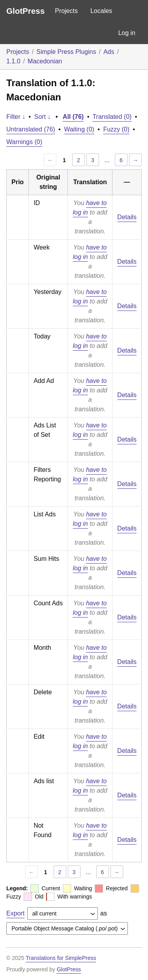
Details (127, 217)
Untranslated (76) (31, 129)
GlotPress (25, 11)
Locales (101, 11)
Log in (127, 33)
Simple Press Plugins (66, 52)
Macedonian (45, 61)
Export (15, 913)
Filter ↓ (16, 117)
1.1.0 (13, 61)
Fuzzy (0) (116, 129)
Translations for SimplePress (61, 958)
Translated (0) (112, 117)
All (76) (73, 117)
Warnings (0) (24, 142)
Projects (66, 11)
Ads (109, 52)
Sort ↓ (43, 117)
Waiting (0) (79, 129)
